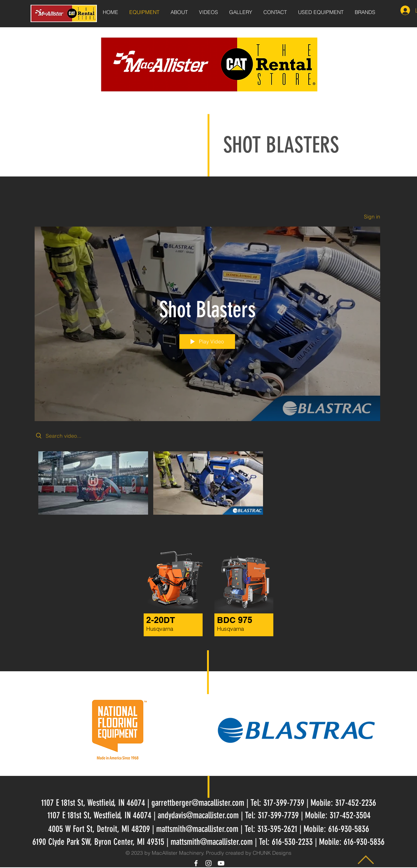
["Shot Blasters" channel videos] (207, 485)
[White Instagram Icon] (208, 863)
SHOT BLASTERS (281, 145)
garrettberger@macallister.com (198, 803)
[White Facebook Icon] (196, 863)
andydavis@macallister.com (198, 815)
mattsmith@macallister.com (197, 829)
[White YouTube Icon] (221, 863)
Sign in (372, 217)
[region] (167, 595)
